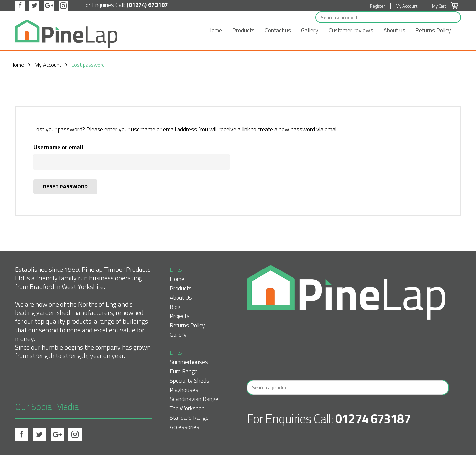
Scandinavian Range (194, 399)
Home (215, 30)
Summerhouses (189, 362)
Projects (180, 316)
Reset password (65, 186)
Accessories (184, 427)
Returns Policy (433, 30)
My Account (407, 6)
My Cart (445, 6)
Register (377, 6)
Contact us (278, 30)
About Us (181, 297)
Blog (175, 307)
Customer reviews (351, 30)
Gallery (310, 30)
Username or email (58, 147)
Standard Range (189, 417)
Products (243, 30)
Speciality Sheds (189, 380)
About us (394, 30)
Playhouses (184, 390)
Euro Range (184, 371)
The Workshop (187, 408)
